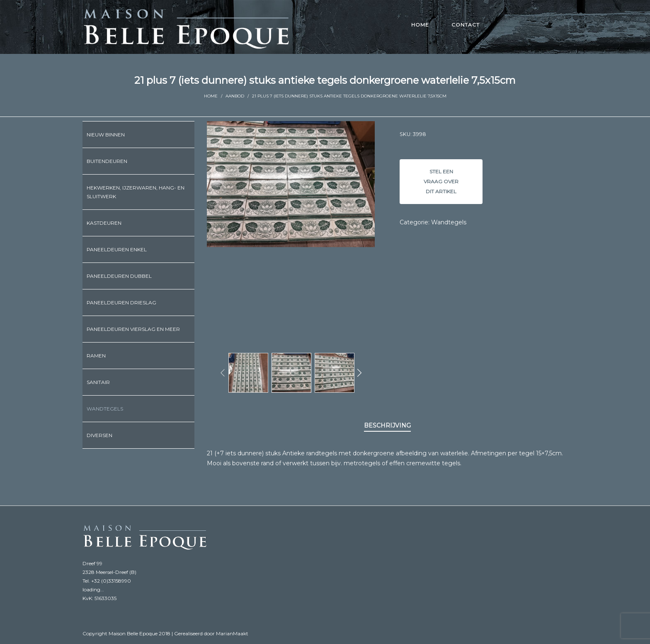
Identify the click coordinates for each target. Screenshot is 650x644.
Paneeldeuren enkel (117, 249)
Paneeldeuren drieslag (121, 303)
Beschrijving (387, 425)
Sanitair (98, 382)
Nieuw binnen (106, 135)
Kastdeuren (104, 223)
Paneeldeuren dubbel (119, 276)
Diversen (99, 435)
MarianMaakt (232, 633)
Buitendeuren (107, 161)
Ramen (96, 356)
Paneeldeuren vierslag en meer (133, 329)
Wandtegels (449, 222)
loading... (93, 589)
